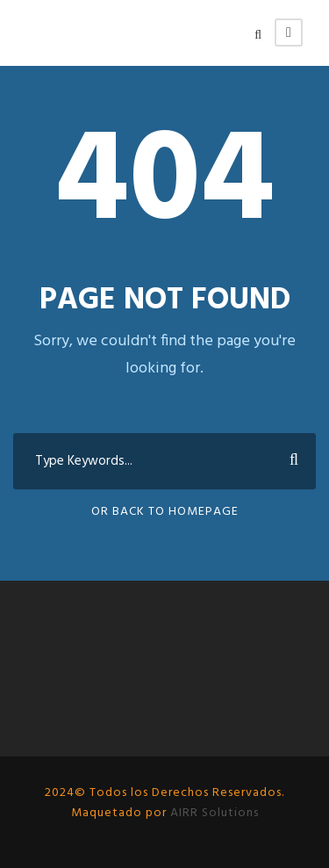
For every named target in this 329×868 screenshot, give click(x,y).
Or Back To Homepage (165, 512)
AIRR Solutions (213, 813)
